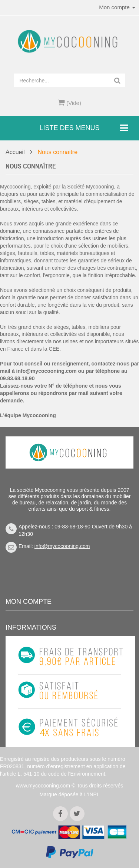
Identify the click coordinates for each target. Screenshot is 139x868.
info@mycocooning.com (47, 371)
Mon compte (29, 602)
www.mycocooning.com (43, 786)
